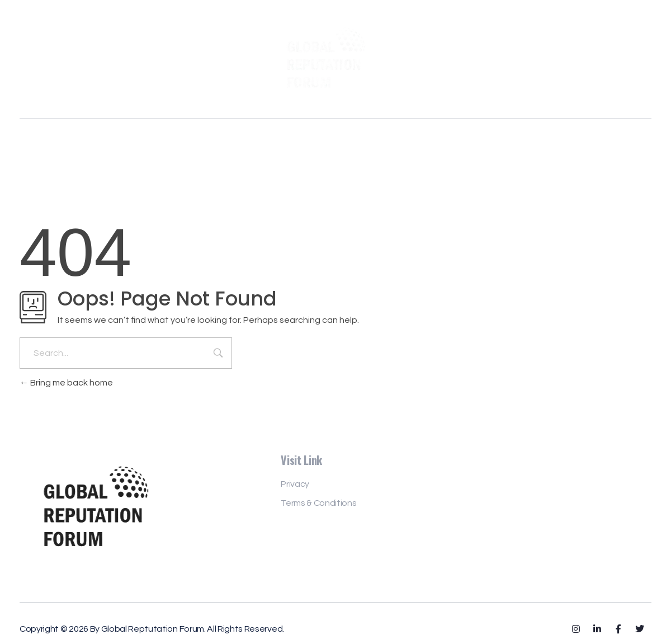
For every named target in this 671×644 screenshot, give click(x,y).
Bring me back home (66, 383)
